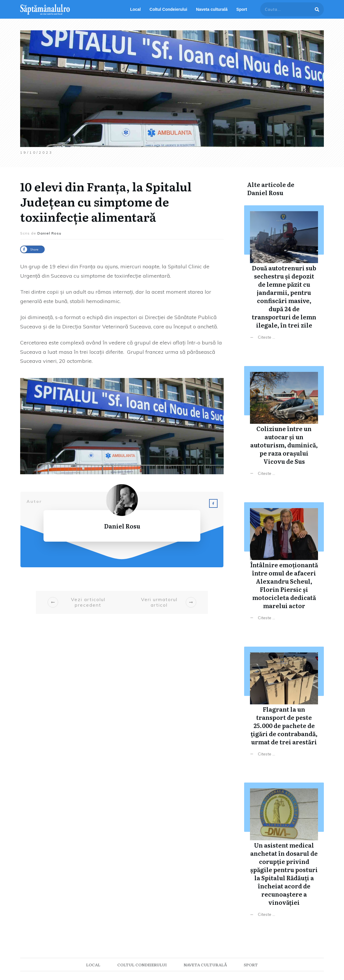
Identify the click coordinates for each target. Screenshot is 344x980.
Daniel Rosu (265, 192)
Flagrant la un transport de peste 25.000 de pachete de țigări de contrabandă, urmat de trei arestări (284, 706)
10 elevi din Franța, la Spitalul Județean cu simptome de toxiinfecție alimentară (106, 201)
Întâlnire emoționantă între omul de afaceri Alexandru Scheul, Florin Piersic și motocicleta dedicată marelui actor (284, 566)
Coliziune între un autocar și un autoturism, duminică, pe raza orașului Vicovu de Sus (284, 425)
